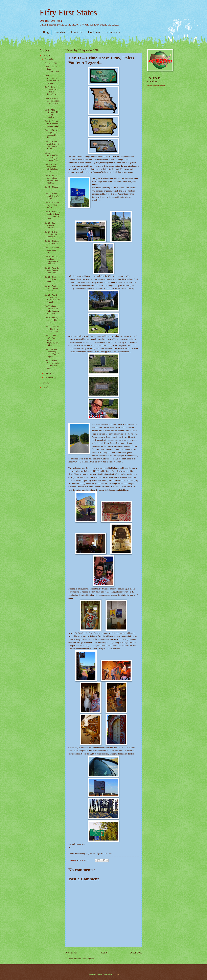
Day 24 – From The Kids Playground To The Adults (51, 260)
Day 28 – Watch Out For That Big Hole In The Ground (52, 299)
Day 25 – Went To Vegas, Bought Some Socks (52, 270)
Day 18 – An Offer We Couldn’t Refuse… (52, 205)
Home (104, 953)
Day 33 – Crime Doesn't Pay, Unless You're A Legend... (52, 353)
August (48, 59)
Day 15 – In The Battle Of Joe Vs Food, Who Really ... (51, 179)
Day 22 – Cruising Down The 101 (52, 242)
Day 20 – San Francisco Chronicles (50, 225)
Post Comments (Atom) (86, 959)
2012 (45, 383)
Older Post (136, 953)
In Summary (113, 32)
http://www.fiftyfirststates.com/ (99, 853)
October (48, 373)
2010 (45, 55)
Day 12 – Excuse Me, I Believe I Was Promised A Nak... (52, 145)
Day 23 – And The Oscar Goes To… (52, 250)
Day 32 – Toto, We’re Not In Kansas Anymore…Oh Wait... (51, 340)
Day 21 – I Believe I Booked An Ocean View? (52, 234)
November (49, 378)
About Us (76, 32)
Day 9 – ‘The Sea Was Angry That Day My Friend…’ (52, 113)
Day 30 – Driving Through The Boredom (51, 320)
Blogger (116, 974)
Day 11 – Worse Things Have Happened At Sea (51, 134)
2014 (45, 387)
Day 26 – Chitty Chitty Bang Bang (51, 279)
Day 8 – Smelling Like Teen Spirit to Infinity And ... (52, 102)
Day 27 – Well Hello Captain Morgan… (51, 288)
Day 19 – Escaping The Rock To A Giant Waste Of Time (52, 215)
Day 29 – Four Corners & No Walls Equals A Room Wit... (52, 310)
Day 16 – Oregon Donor (51, 188)
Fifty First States (68, 12)
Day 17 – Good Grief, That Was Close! (52, 196)
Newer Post (72, 953)
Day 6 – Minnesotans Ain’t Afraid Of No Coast (52, 79)
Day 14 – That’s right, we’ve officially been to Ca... (51, 168)
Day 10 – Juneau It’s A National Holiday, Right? (52, 124)
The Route (94, 32)
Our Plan (60, 32)
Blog (46, 32)
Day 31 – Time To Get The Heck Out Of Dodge (52, 329)
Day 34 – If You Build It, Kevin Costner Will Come (51, 364)
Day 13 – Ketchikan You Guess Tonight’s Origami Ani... (52, 156)
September (49, 63)
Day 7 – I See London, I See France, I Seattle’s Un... (51, 91)
